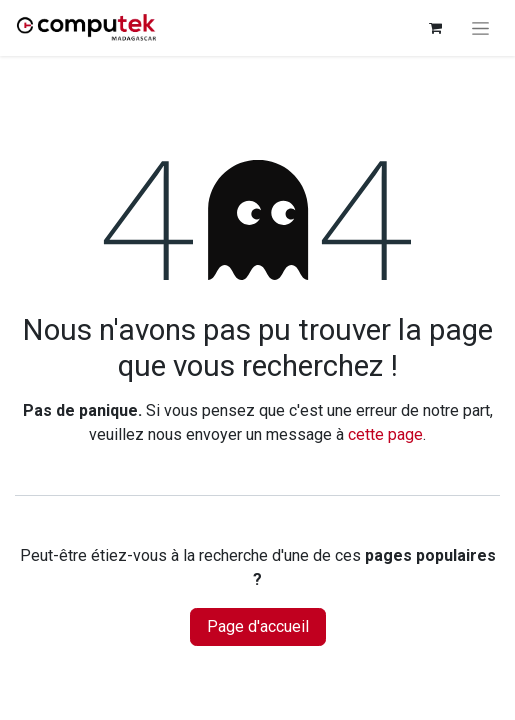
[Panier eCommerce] (435, 28)
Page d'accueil (258, 626)
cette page (385, 434)
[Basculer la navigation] (480, 28)
